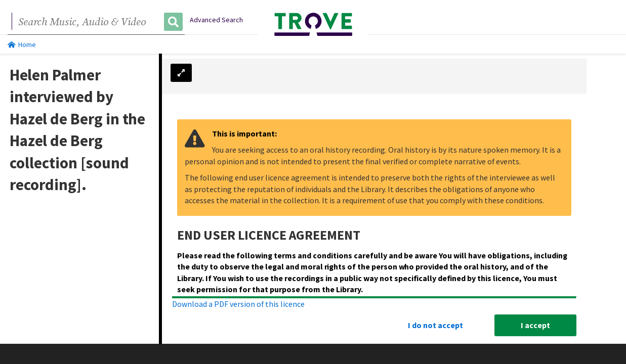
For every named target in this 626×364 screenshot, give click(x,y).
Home (22, 44)
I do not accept (435, 325)
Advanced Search (216, 20)
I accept (535, 325)
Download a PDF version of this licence (238, 304)
